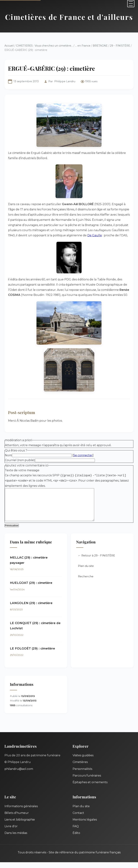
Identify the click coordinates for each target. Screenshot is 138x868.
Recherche (86, 582)
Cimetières (80, 768)
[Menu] (131, 4)
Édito (76, 839)
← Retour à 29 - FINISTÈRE (96, 561)
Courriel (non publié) (20, 460)
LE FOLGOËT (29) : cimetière (32, 654)
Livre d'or (11, 832)
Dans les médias (16, 839)
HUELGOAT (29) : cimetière (31, 589)
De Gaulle (95, 235)
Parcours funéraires (87, 781)
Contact (78, 819)
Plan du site (86, 572)
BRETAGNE (100, 46)
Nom (8, 455)
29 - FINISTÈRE (120, 46)
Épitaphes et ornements (90, 788)
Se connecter (83, 455)
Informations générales (21, 812)
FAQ (76, 832)
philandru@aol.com (19, 775)
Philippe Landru (65, 81)
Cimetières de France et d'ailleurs (69, 17)
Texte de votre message (22, 470)
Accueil (9, 46)
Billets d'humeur (17, 819)
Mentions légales (85, 825)
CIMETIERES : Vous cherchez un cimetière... (44, 46)
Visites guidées (83, 761)
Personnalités (82, 775)
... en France (83, 46)
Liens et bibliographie (20, 825)
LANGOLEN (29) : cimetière (31, 609)
